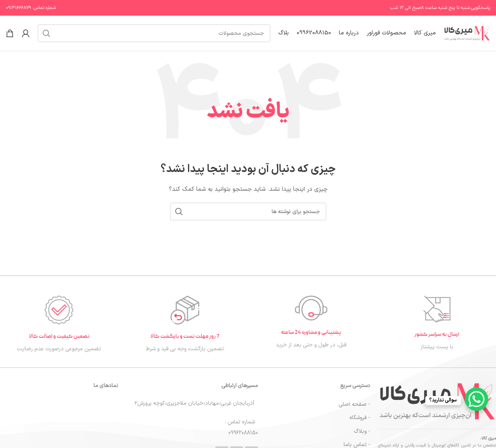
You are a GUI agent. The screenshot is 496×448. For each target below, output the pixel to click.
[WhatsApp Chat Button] (476, 399)
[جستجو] (154, 33)
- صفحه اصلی (354, 404)
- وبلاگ (362, 431)
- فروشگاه (360, 418)
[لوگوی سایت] (467, 33)
